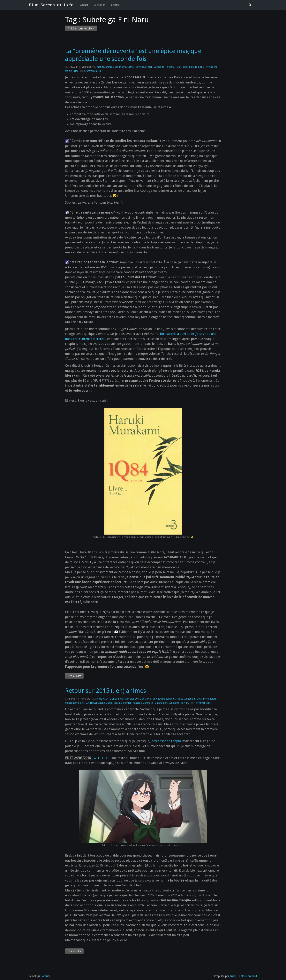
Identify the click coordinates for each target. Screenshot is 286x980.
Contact (116, 5)
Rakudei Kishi (196, 67)
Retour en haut (248, 976)
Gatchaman (161, 703)
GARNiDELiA (92, 703)
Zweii (185, 67)
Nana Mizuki (106, 703)
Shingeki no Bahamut (164, 699)
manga (100, 67)
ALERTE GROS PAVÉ (113, 699)
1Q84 (178, 67)
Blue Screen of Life (51, 5)
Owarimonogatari (206, 699)
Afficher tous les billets (81, 28)
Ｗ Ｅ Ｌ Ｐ (101, 758)
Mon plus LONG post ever (138, 699)
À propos (100, 5)
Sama (131, 67)
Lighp (233, 976)
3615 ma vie (120, 67)
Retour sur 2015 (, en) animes (105, 691)
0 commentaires (92, 71)
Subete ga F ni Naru (164, 67)
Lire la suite (74, 676)
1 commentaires (203, 703)
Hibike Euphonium (186, 699)
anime (109, 67)
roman (149, 67)
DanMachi (148, 703)
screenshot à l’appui (166, 741)
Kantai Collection (123, 703)
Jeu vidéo (139, 67)
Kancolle (137, 703)
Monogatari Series (75, 703)
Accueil (84, 5)
